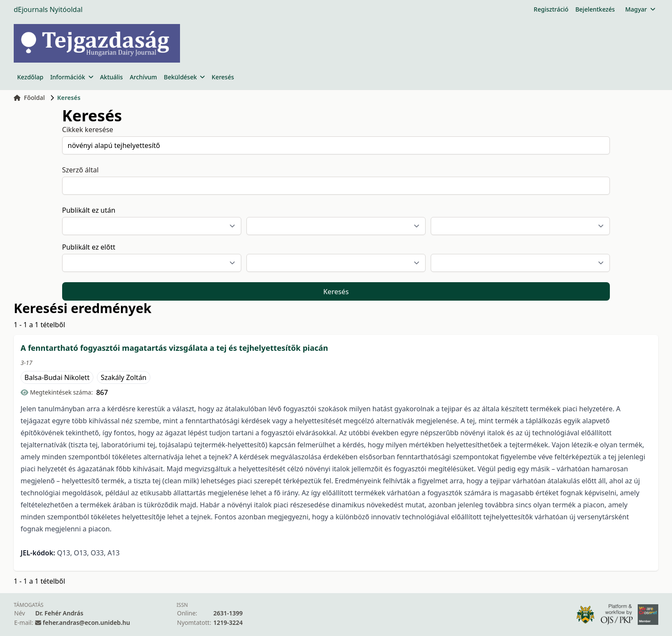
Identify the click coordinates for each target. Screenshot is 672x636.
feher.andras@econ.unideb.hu (86, 622)
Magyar (640, 9)
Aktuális (111, 77)
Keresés (223, 77)
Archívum (144, 77)
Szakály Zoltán (124, 377)
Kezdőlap (30, 77)
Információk (72, 77)
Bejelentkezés (595, 9)
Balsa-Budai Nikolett (57, 377)
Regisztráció (551, 9)
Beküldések (184, 77)
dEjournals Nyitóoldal (48, 9)
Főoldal (29, 98)
